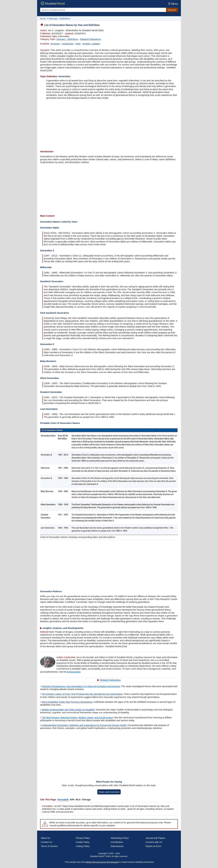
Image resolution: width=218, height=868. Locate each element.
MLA (78, 800)
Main (78, 44)
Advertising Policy (120, 838)
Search (172, 10)
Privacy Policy (83, 838)
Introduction (68, 44)
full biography (74, 672)
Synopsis (55, 44)
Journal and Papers (155, 838)
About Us (46, 838)
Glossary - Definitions (67, 39)
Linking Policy (83, 846)
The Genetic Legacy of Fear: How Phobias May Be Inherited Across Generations (82, 694)
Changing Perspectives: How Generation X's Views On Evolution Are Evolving (81, 686)
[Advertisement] (109, 125)
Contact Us (46, 842)
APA (72, 800)
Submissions (117, 846)
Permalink (63, 800)
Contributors (117, 842)
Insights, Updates (91, 44)
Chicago (86, 800)
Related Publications (90, 39)
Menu (173, 4)
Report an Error (153, 846)
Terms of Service (49, 846)
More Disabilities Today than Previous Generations (67, 702)
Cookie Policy (83, 842)
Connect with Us (154, 842)
